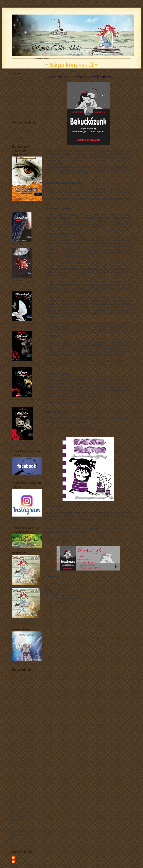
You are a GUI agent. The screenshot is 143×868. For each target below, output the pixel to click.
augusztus (23, 703)
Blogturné (16, 82)
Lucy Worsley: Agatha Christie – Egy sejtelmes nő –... (27, 731)
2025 (18, 677)
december (23, 688)
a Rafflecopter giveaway (58, 608)
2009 (18, 846)
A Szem (15, 79)
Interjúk (15, 101)
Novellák (16, 113)
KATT (50, 432)
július (21, 707)
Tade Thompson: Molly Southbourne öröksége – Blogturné (29, 770)
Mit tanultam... (18, 107)
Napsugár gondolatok (21, 110)
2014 (18, 831)
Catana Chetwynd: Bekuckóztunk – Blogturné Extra (26, 741)
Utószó (57, 592)
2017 (18, 820)
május (21, 714)
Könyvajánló (18, 104)
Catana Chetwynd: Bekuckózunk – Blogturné (26, 760)
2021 (18, 805)
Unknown (20, 861)
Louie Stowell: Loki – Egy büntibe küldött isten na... (29, 780)
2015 (18, 827)
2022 (18, 802)
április (21, 787)
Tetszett (15, 137)
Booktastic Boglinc (63, 586)
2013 (18, 835)
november (23, 692)
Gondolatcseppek (20, 94)
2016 (18, 824)
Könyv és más (61, 589)
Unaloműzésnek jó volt (22, 140)
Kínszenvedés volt (20, 131)
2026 (18, 674)
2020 (18, 809)
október (22, 696)
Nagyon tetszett (19, 134)
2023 (18, 685)
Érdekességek (18, 116)
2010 (18, 842)
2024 (18, 681)
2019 (18, 813)
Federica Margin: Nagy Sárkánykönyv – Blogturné (28, 750)
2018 (18, 816)
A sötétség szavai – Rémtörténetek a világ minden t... (29, 721)
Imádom (15, 128)
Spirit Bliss (21, 857)
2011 (18, 838)
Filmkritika (17, 91)
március (22, 791)
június (21, 710)
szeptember (23, 699)
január (21, 798)
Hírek (14, 98)
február (21, 794)
